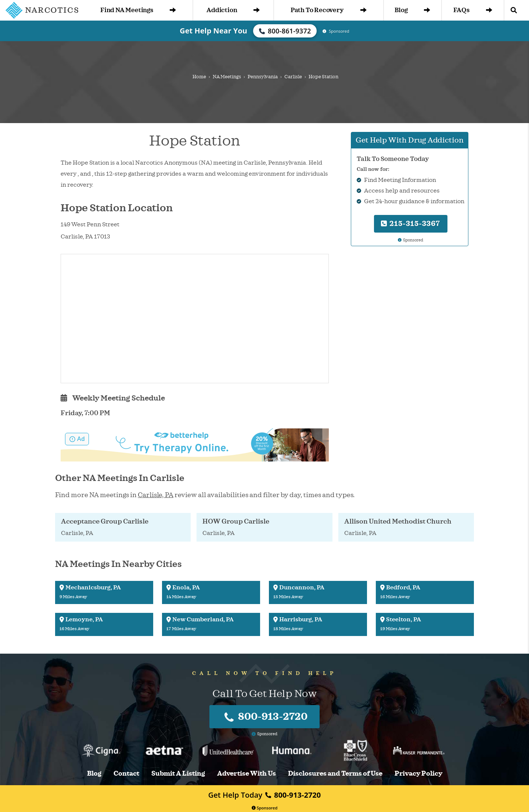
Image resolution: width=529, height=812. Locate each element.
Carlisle (293, 77)
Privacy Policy (418, 774)
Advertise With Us (246, 774)
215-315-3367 (411, 224)
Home (199, 77)
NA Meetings (227, 77)
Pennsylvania (263, 77)
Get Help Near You (213, 31)
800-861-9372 (285, 31)
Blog (412, 10)
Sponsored (265, 808)
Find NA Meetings (138, 10)
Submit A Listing (178, 774)
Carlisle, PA (156, 495)
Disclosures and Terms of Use (335, 774)
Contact (126, 774)
